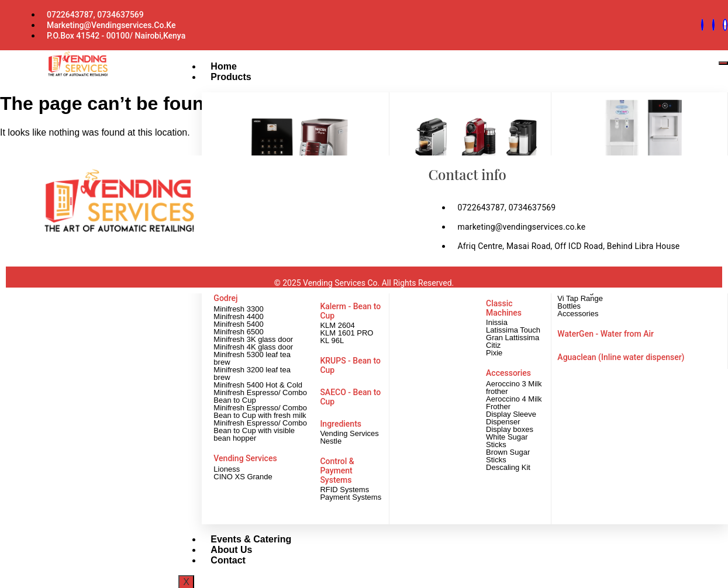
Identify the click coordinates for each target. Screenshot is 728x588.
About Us (222, 549)
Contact (219, 559)
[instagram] (725, 25)
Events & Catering (241, 538)
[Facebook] (713, 25)
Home (214, 65)
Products (221, 76)
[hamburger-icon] (723, 62)
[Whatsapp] (702, 25)
